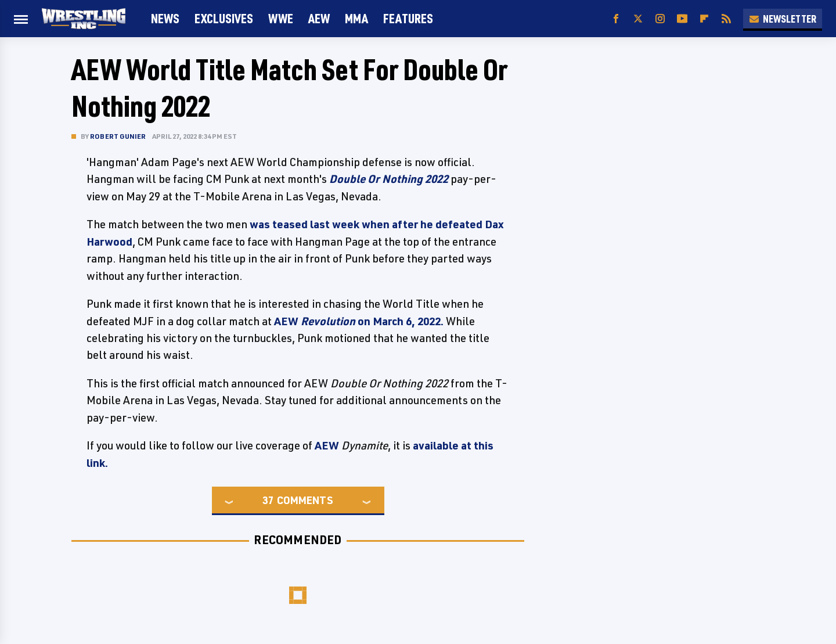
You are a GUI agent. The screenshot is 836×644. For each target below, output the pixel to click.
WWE (281, 18)
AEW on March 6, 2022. (360, 321)
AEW (319, 18)
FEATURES (408, 18)
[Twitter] (638, 19)
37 (268, 500)
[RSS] (726, 19)
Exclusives (224, 18)
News (165, 18)
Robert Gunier (118, 136)
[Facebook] (616, 19)
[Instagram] (660, 19)
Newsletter (783, 19)
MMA (356, 18)
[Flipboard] (704, 19)
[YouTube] (682, 19)
